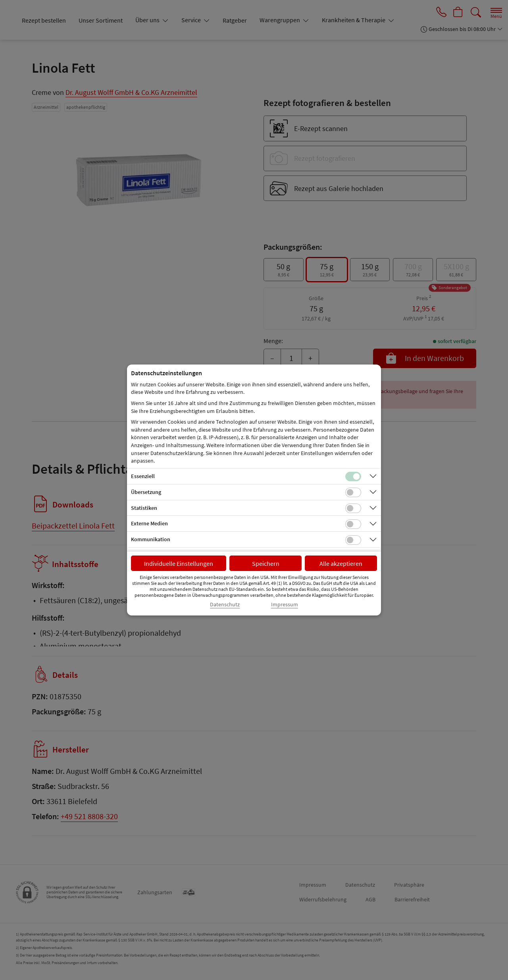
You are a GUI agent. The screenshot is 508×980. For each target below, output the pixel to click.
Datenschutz (225, 605)
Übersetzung (146, 492)
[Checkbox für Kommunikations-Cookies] (353, 540)
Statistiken (144, 508)
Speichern (266, 563)
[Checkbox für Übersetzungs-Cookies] (353, 492)
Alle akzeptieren (341, 563)
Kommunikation (151, 539)
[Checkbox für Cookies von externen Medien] (353, 524)
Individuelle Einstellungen (179, 563)
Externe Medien (149, 523)
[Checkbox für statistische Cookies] (353, 508)
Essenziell (143, 476)
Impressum (285, 605)
